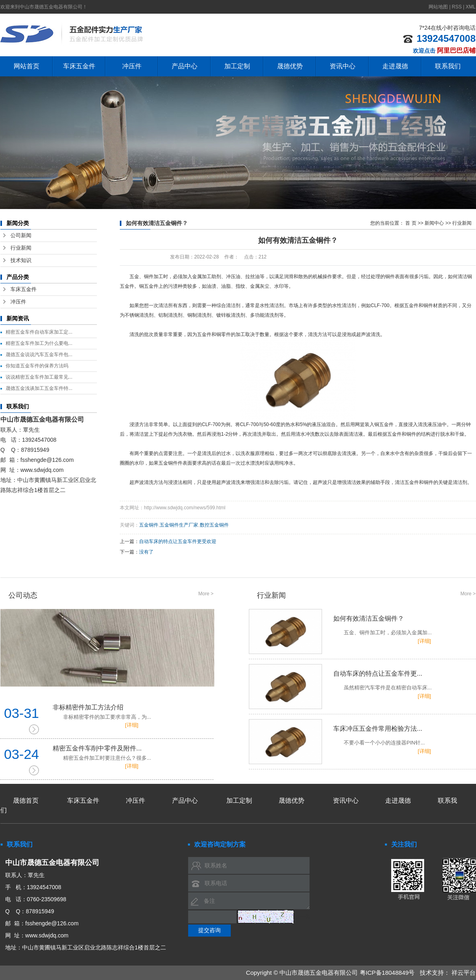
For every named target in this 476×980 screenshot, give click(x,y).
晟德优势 (290, 66)
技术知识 (21, 260)
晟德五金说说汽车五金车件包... (39, 355)
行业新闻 (21, 248)
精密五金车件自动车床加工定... (39, 332)
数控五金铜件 (214, 525)
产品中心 (185, 66)
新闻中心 (434, 223)
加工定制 (237, 66)
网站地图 (439, 7)
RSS (457, 7)
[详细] (132, 725)
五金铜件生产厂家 (179, 525)
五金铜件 (149, 525)
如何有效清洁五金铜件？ (362, 626)
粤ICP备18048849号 (387, 973)
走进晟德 (395, 66)
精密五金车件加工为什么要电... (39, 343)
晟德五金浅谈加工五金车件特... (39, 388)
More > (206, 594)
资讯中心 (343, 66)
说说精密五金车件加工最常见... (39, 377)
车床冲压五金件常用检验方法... (362, 736)
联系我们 (448, 66)
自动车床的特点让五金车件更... (362, 681)
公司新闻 (21, 235)
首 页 (411, 223)
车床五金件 (79, 66)
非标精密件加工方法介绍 (133, 712)
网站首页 (27, 66)
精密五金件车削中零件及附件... (133, 753)
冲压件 (132, 66)
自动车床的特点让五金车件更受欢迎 (178, 541)
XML (471, 7)
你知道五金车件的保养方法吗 (37, 366)
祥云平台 (464, 973)
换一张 (303, 916)
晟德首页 (26, 801)
